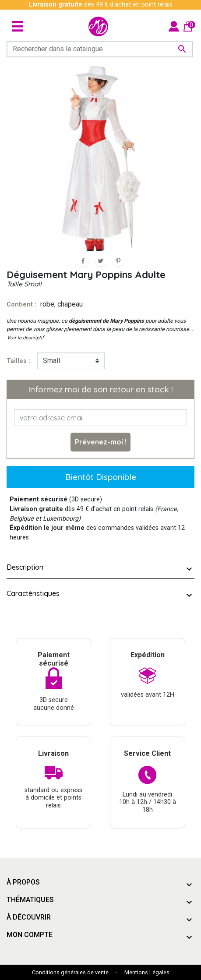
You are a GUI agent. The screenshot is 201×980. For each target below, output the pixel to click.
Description (25, 567)
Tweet (101, 261)
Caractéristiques (33, 593)
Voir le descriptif (25, 338)
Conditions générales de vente (70, 972)
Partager (83, 261)
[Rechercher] (100, 49)
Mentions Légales (147, 972)
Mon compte (30, 935)
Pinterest (118, 261)
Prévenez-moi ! (101, 442)
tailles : (18, 361)
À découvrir (29, 917)
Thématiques (30, 900)
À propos (23, 882)
